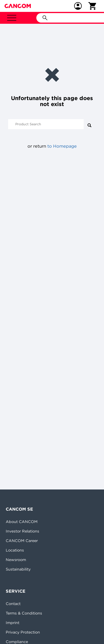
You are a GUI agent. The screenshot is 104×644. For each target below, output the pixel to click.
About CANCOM (22, 522)
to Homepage (62, 146)
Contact (13, 604)
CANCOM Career (22, 541)
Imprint (13, 623)
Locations (15, 550)
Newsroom (16, 560)
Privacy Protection (23, 632)
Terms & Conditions (24, 613)
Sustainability (18, 569)
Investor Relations (22, 531)
